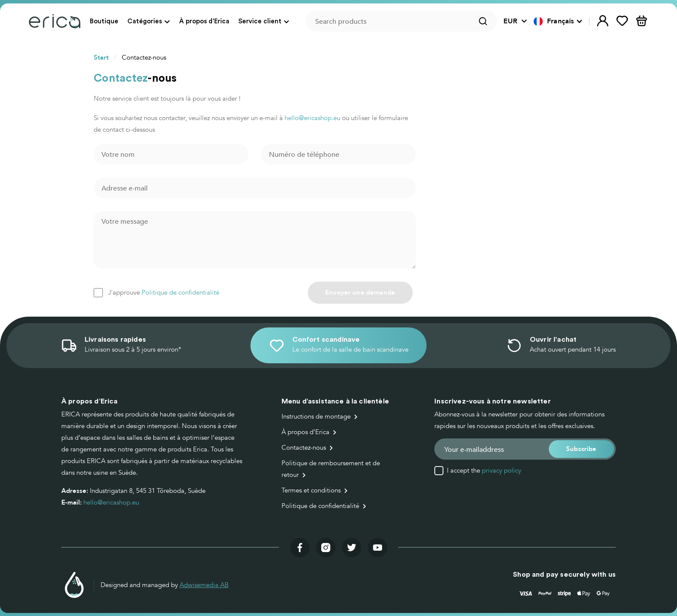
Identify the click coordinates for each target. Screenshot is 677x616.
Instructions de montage (316, 416)
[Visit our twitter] (352, 548)
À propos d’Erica (204, 21)
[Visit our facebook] (300, 548)
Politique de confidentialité (180, 292)
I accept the (484, 471)
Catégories (145, 21)
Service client (260, 21)
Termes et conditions (311, 490)
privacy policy (501, 470)
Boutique (104, 21)
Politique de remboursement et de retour (331, 469)
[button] (558, 21)
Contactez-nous (304, 448)
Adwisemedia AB (204, 585)
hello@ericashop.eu (312, 118)
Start (101, 57)
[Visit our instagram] (326, 548)
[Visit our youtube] (378, 548)
